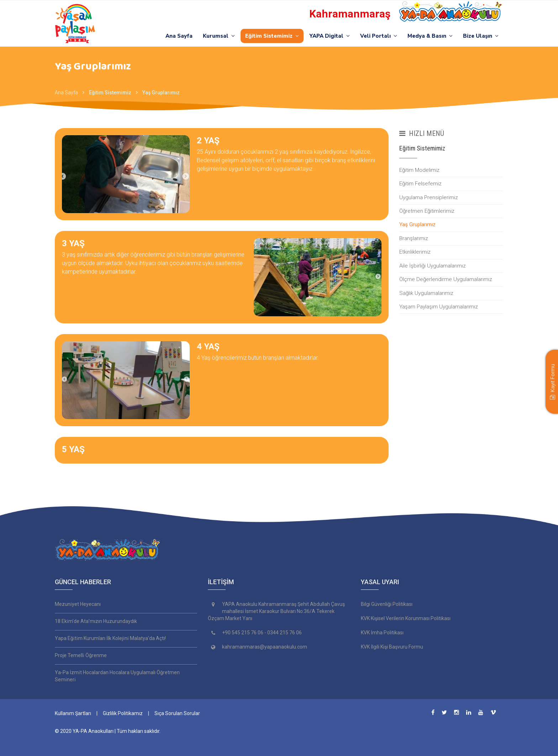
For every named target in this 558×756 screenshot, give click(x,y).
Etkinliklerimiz (415, 252)
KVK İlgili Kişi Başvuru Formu (392, 647)
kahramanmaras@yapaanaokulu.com (265, 647)
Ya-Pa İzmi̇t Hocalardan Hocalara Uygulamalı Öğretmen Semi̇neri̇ (117, 676)
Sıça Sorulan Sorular (177, 713)
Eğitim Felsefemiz (420, 184)
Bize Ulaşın (481, 36)
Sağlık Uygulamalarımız (426, 293)
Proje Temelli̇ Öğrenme (81, 655)
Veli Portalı (379, 36)
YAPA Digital (330, 36)
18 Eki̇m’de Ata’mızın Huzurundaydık (96, 621)
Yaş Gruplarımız (161, 92)
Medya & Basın (430, 36)
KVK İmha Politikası (382, 633)
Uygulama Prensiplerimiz (429, 197)
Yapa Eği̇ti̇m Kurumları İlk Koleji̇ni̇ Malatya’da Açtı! (110, 638)
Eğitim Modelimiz (419, 170)
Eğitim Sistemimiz (272, 36)
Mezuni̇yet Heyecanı (78, 604)
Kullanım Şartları (73, 713)
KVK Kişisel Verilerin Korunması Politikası (406, 618)
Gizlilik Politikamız (123, 713)
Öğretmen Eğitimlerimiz (427, 211)
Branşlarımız (414, 238)
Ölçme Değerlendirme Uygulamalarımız (446, 279)
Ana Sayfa (179, 36)
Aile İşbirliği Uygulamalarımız (433, 266)
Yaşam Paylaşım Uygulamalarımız (439, 307)
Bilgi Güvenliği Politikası (387, 604)
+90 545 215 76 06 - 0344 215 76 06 (262, 633)
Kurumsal (219, 36)
